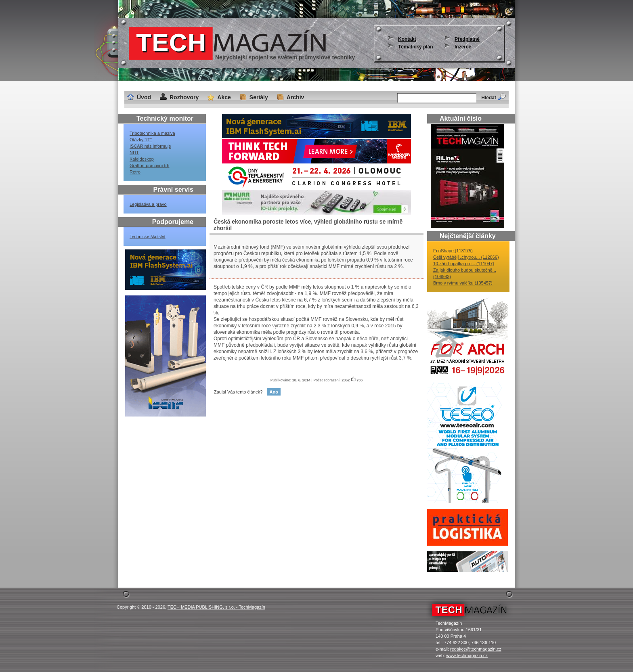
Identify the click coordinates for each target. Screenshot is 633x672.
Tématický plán (416, 47)
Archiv (296, 97)
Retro (135, 172)
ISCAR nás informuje (150, 146)
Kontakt (407, 39)
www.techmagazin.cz (467, 655)
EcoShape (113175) (453, 251)
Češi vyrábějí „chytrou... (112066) (466, 257)
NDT (134, 153)
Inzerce (463, 47)
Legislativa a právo (148, 204)
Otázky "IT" (141, 140)
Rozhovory (184, 97)
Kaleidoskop (142, 159)
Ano (274, 392)
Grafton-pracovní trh (149, 165)
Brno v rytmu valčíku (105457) (463, 283)
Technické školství (148, 237)
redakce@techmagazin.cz (476, 649)
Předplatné (467, 39)
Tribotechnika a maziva (152, 133)
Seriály (259, 97)
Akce (224, 97)
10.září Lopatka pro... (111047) (464, 264)
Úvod (144, 97)
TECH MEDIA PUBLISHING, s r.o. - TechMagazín (216, 607)
